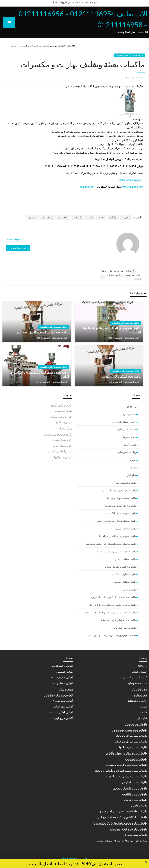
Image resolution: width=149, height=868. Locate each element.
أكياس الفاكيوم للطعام (60, 451)
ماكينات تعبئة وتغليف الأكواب (122, 513)
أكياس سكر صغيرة (62, 440)
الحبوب (126, 217)
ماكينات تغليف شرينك (125, 582)
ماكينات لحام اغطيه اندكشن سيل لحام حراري (113, 597)
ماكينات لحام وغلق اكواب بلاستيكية (118, 620)
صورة (133, 460)
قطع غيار (132, 475)
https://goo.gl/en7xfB (131, 180)
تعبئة (101, 217)
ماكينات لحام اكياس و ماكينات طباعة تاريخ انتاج (112, 605)
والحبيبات (47, 217)
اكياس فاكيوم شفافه (61, 416)
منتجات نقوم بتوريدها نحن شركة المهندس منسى (112, 635)
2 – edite (132, 407)
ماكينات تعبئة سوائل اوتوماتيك (121, 498)
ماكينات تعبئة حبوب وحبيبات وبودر (119, 490)
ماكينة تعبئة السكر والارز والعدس (121, 376)
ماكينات (78, 217)
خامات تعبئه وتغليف (126, 429)
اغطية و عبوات (129, 414)
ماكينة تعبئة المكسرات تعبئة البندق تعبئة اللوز (43, 332)
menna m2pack (131, 338)
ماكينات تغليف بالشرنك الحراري (120, 567)
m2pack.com (87, 187)
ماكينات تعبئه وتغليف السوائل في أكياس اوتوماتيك (111, 544)
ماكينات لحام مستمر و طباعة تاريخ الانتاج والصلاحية (110, 612)
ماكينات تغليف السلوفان (124, 559)
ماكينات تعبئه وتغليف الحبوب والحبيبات (34, 46)
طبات (133, 467)
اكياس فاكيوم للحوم (61, 405)
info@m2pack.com (133, 187)
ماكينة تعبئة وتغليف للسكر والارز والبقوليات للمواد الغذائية (112, 330)
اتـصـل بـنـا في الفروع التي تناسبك (66, 2)
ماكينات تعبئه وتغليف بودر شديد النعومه (116, 551)
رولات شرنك (65, 428)
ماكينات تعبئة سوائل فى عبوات (121, 506)
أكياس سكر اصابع (63, 446)
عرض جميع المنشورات (18, 248)
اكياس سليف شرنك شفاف (58, 434)
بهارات (113, 217)
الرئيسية (93, 2)
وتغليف (32, 217)
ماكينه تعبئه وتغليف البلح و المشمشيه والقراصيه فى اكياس (39, 374)
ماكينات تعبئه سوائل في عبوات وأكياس (117, 521)
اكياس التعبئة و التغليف (125, 422)
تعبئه (90, 217)
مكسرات (63, 217)
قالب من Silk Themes (74, 859)
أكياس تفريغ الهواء (62, 457)
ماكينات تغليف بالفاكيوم (124, 574)
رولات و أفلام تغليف (126, 452)
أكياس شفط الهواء (62, 422)
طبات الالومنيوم (64, 411)
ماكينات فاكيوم (129, 590)
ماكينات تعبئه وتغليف (126, 528)
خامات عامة (130, 445)
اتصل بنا (85, 2)
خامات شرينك (129, 437)
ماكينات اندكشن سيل (125, 483)
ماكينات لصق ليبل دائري (124, 628)
